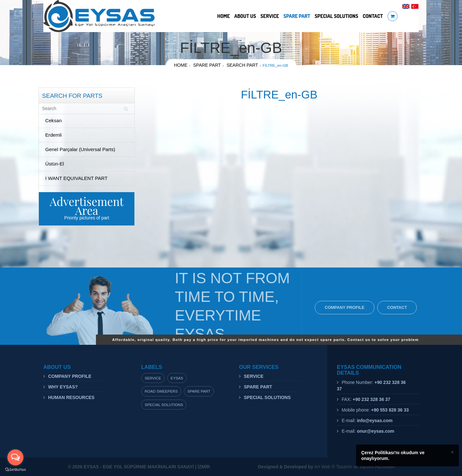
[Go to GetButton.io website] (15, 470)
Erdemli (53, 135)
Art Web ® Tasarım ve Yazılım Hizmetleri (326, 467)
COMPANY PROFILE (346, 307)
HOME (223, 16)
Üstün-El (55, 164)
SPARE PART (297, 16)
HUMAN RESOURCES (71, 397)
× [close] (452, 452)
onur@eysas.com (375, 431)
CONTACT (373, 16)
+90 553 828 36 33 (390, 410)
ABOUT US (245, 16)
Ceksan (53, 120)
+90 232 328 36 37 (371, 399)
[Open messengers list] (15, 457)
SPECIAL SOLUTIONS (337, 16)
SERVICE (270, 16)
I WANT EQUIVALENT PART (76, 178)
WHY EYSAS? (63, 387)
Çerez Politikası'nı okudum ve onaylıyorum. (393, 455)
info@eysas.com (375, 421)
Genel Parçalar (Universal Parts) (80, 149)
